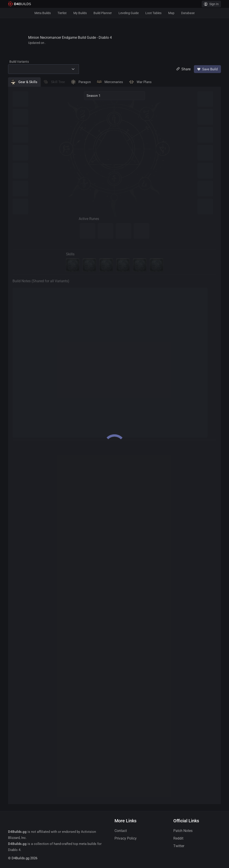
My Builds (80, 13)
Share (183, 69)
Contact (121, 831)
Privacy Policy (126, 838)
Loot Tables (153, 13)
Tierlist (62, 13)
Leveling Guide (129, 13)
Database (188, 13)
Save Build (207, 69)
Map (171, 13)
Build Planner (103, 13)
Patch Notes (183, 831)
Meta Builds (43, 13)
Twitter (179, 846)
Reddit (178, 838)
